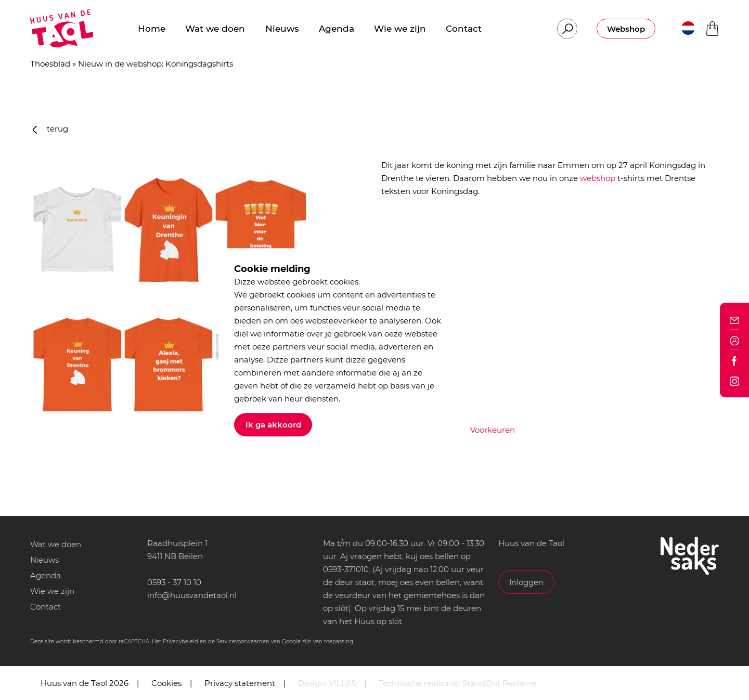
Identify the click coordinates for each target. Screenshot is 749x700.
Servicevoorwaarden (243, 641)
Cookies (166, 683)
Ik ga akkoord (273, 425)
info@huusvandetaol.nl (192, 595)
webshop (598, 178)
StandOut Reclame (500, 683)
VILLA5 (342, 683)
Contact (46, 607)
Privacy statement (240, 683)
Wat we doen (56, 544)
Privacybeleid (180, 641)
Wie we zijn (52, 591)
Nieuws (44, 560)
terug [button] (50, 129)
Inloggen (526, 582)
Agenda (46, 575)
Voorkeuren (493, 430)
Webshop (626, 29)
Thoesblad (50, 64)
